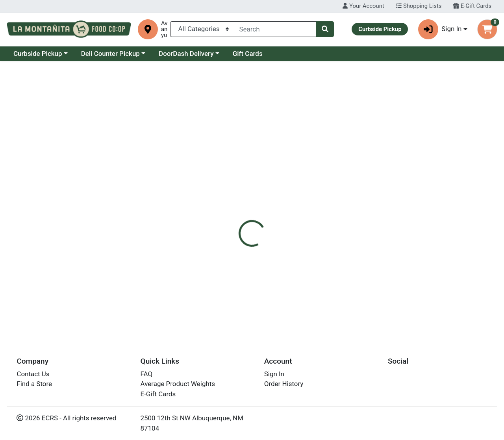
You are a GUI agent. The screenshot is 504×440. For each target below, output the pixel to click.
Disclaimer (269, 177)
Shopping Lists (419, 6)
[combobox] (275, 29)
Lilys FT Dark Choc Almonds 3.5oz (290, 303)
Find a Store (34, 384)
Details (232, 177)
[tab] (232, 177)
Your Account (363, 6)
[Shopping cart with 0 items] (487, 29)
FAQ (147, 374)
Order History (284, 384)
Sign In (274, 374)
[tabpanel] (357, 226)
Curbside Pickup (106, 54)
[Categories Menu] (202, 29)
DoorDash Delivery (254, 54)
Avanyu (164, 29)
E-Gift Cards (472, 6)
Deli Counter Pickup (179, 54)
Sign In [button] (440, 29)
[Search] (275, 29)
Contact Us (33, 374)
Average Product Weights (178, 384)
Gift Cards (316, 54)
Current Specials (38, 54)
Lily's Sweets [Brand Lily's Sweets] (311, 227)
